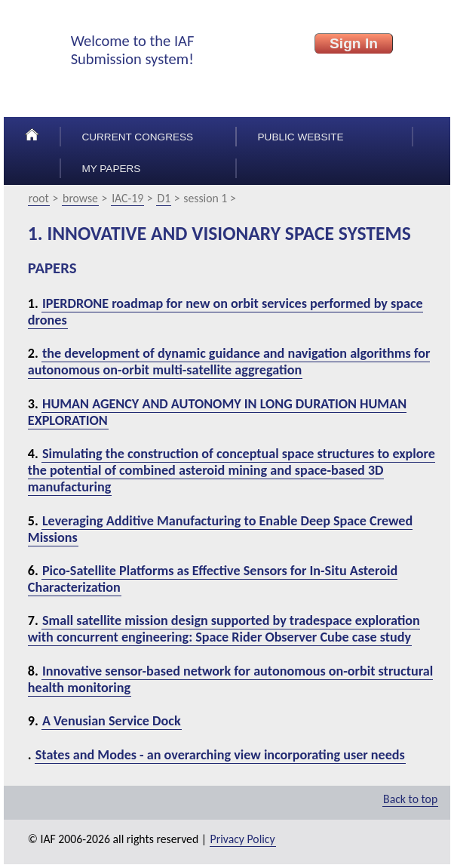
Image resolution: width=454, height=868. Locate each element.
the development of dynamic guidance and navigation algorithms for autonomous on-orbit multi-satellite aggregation (229, 362)
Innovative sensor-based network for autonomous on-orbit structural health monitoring (230, 679)
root (39, 198)
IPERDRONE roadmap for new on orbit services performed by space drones (225, 312)
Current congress (137, 137)
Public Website (301, 137)
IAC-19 (127, 198)
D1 (164, 198)
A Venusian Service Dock (112, 721)
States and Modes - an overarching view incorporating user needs (220, 755)
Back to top (410, 799)
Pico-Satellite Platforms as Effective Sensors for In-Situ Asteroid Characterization (213, 579)
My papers (111, 169)
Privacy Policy (243, 839)
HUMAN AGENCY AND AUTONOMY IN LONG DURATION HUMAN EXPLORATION (217, 412)
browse (80, 198)
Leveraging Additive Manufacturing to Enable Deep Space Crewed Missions (220, 529)
